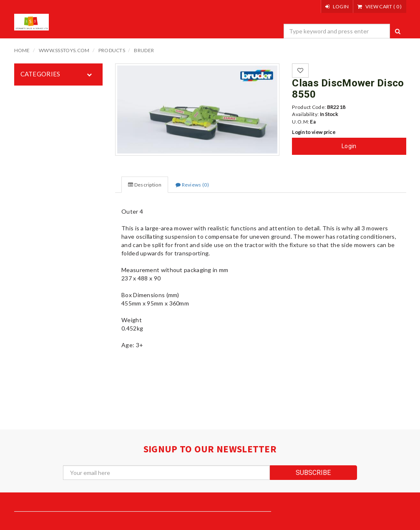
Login (349, 146)
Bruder (144, 50)
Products (112, 50)
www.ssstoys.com (64, 50)
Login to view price (314, 132)
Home (22, 50)
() (380, 6)
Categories (40, 74)
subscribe (313, 473)
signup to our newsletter (210, 449)
